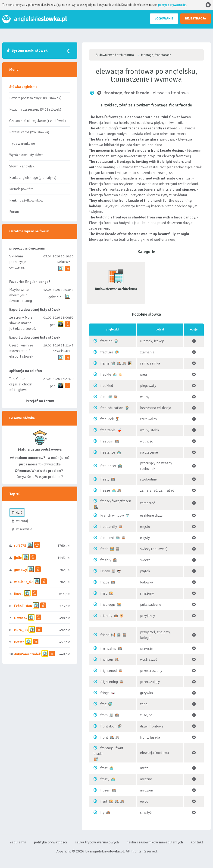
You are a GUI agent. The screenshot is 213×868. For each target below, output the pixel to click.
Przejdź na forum (40, 401)
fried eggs (108, 605)
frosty (105, 779)
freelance (108, 452)
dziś (17, 512)
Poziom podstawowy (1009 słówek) (35, 98)
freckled (107, 386)
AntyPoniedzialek (27, 654)
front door (108, 726)
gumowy (20, 570)
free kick (107, 419)
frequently (109, 527)
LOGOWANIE (164, 18)
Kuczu (19, 594)
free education (112, 408)
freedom (107, 441)
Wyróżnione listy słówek (27, 155)
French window (112, 516)
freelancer (108, 466)
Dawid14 (21, 618)
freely (105, 479)
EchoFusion (23, 606)
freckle (106, 375)
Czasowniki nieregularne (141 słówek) (38, 121)
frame (105, 363)
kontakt (197, 842)
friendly (106, 616)
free (103, 397)
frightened (108, 671)
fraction (106, 341)
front (104, 737)
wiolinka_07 (23, 582)
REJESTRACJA (196, 18)
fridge (105, 582)
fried (104, 593)
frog (103, 704)
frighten (107, 660)
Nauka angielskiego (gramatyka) (33, 178)
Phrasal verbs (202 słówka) (29, 132)
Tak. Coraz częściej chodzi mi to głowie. (21, 384)
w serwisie (22, 529)
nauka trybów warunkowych (97, 842)
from (104, 715)
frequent (107, 538)
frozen (105, 790)
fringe (105, 693)
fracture (107, 352)
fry (102, 813)
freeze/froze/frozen (116, 501)
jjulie (18, 558)
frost (104, 768)
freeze (105, 490)
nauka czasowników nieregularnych (155, 842)
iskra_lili (21, 630)
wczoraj (20, 521)
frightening (109, 682)
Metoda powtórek (22, 189)
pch (53, 325)
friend (105, 635)
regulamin (18, 842)
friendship (108, 648)
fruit (104, 801)
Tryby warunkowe (22, 144)
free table (108, 430)
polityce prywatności (172, 5)
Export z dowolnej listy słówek (35, 310)
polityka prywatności (50, 842)
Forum (14, 212)
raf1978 (20, 546)
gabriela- (55, 297)
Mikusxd (64, 262)
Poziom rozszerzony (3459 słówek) (35, 109)
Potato (19, 642)
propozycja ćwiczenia (27, 248)
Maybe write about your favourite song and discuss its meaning (21, 301)
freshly (106, 560)
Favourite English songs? (30, 282)
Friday (105, 571)
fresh (104, 549)
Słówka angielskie (23, 87)
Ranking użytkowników (26, 200)
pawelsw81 (61, 351)
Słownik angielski (22, 166)
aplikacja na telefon (26, 371)
